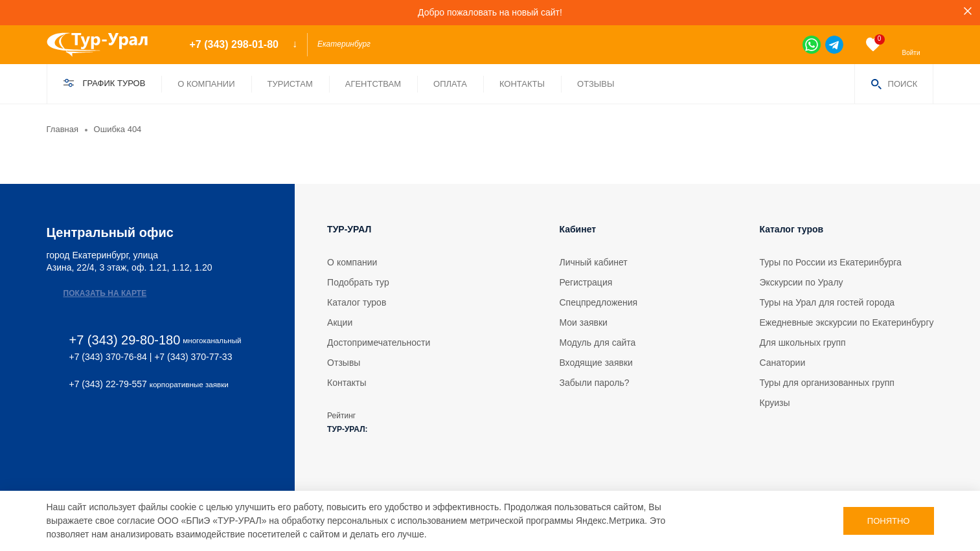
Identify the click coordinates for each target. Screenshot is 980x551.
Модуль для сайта (597, 343)
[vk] (53, 426)
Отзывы (596, 84)
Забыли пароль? (594, 383)
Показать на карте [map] (105, 293)
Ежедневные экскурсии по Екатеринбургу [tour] (847, 322)
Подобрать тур (358, 282)
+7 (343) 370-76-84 (108, 357)
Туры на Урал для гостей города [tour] (827, 302)
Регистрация (586, 282)
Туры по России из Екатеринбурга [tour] (831, 262)
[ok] (88, 426)
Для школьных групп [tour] (803, 343)
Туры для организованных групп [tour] (827, 383)
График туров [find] (114, 83)
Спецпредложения (598, 302)
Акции (340, 322)
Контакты (522, 84)
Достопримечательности (379, 343)
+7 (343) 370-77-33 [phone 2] (193, 357)
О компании (206, 84)
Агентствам (373, 84)
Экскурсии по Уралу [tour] (802, 282)
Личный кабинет (593, 262)
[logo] (107, 45)
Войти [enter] (911, 53)
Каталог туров (357, 302)
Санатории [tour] (783, 363)
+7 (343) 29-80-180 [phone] (125, 340)
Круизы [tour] (775, 403)
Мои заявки (583, 322)
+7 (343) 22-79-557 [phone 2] (108, 384)
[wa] (812, 45)
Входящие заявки (596, 363)
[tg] (834, 45)
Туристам (290, 84)
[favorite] (873, 45)
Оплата (450, 84)
